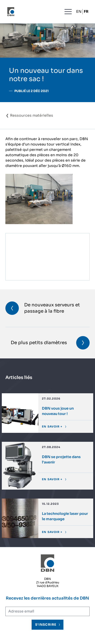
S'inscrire (46, 625)
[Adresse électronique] (47, 611)
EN (79, 12)
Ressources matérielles (32, 115)
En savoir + (52, 426)
